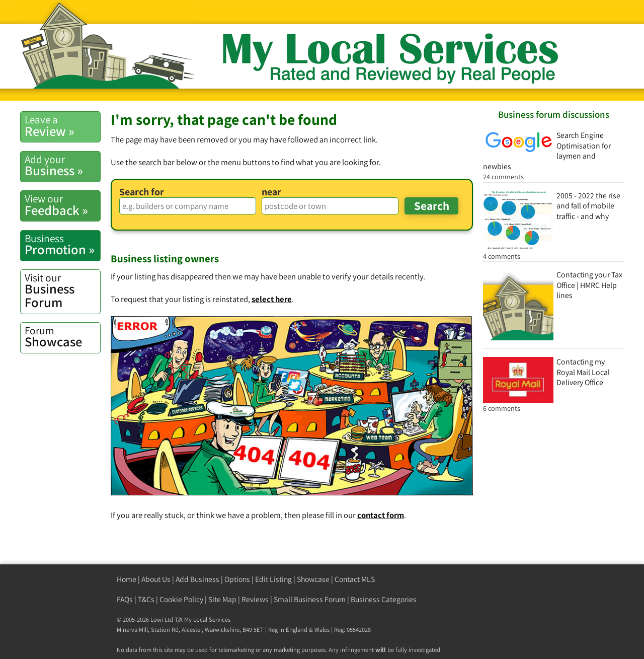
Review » (62, 126)
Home (127, 579)
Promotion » (62, 245)
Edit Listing (273, 579)
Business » (62, 166)
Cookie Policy (181, 599)
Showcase (62, 337)
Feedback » (62, 205)
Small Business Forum (310, 599)
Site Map (222, 599)
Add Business (197, 579)
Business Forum (62, 291)
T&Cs (146, 599)
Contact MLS (355, 579)
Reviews (255, 599)
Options (237, 579)
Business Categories (384, 599)
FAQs (125, 599)
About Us (156, 579)
